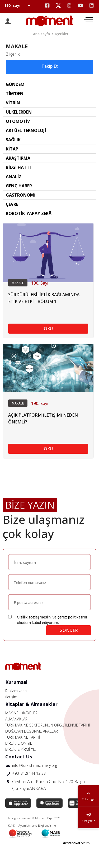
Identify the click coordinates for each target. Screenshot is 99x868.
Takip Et (50, 66)
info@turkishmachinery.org (35, 765)
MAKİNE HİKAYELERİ (22, 713)
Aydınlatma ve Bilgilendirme (37, 825)
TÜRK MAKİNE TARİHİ (23, 737)
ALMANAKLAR (16, 719)
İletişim (11, 697)
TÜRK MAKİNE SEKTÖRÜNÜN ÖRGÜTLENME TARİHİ (48, 725)
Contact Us (19, 757)
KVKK (11, 825)
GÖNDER (69, 630)
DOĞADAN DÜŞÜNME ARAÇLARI (32, 731)
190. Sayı (40, 283)
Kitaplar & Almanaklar (31, 704)
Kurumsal (16, 682)
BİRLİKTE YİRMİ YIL (20, 749)
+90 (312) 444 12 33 (29, 773)
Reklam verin (16, 691)
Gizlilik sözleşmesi (32, 617)
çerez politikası (70, 617)
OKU (48, 329)
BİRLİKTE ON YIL (19, 743)
